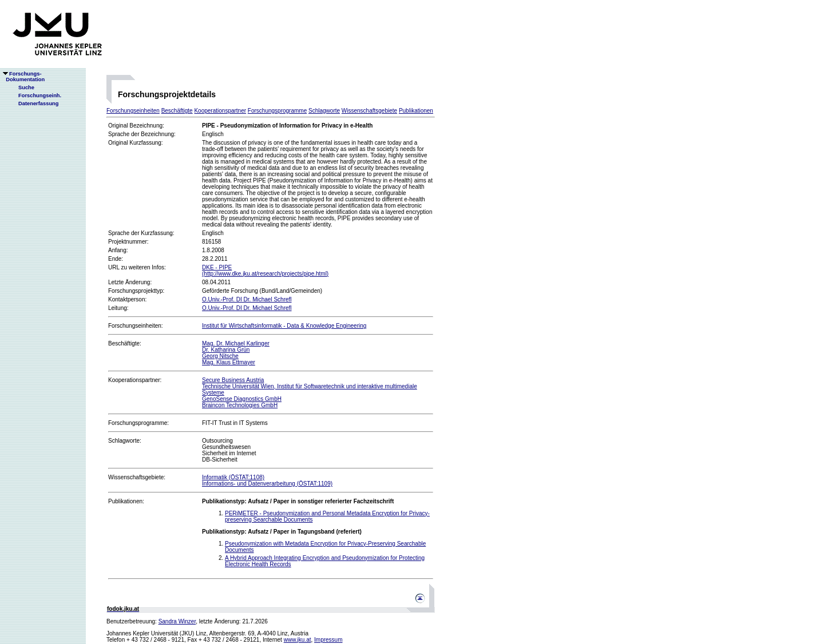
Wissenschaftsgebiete (369, 111)
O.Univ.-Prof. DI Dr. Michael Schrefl (247, 299)
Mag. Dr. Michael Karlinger (236, 343)
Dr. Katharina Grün (226, 350)
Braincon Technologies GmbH (240, 405)
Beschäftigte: (125, 343)
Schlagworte (324, 111)
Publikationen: (126, 501)
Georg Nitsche (220, 356)
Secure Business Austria (233, 380)
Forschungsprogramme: (138, 423)
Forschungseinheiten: (136, 326)
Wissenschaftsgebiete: (137, 477)
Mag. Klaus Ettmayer (229, 362)
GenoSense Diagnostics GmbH (242, 399)
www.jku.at (298, 640)
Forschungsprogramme (277, 111)
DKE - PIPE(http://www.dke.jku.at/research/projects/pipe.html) (265, 271)
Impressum (328, 640)
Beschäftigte (177, 111)
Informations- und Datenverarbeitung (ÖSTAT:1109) (267, 484)
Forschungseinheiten (133, 111)
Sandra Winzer (177, 621)
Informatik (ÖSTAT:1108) (233, 477)
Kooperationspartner (220, 111)
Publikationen (416, 111)
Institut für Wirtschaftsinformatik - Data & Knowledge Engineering (284, 326)
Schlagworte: (125, 441)
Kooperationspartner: (135, 380)
